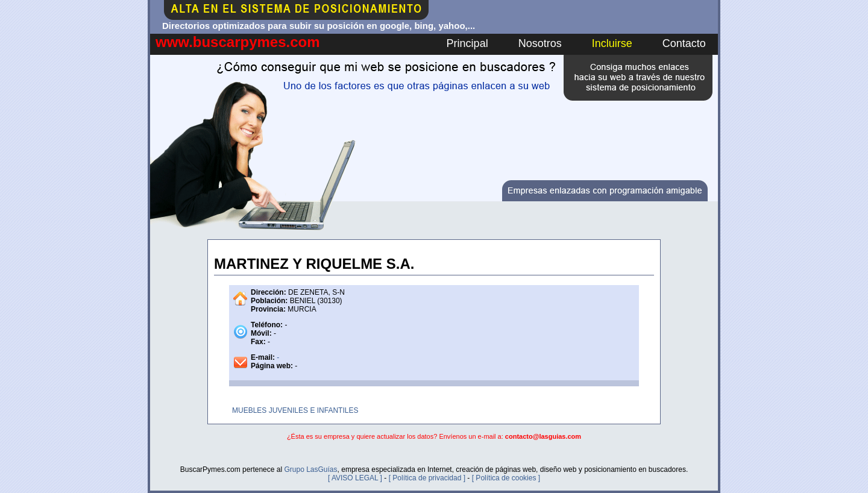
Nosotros (540, 43)
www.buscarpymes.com (238, 42)
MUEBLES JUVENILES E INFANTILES (295, 410)
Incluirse (612, 43)
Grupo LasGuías (310, 469)
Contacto (684, 43)
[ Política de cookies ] (506, 478)
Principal (467, 43)
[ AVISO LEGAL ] (355, 478)
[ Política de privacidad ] (427, 478)
